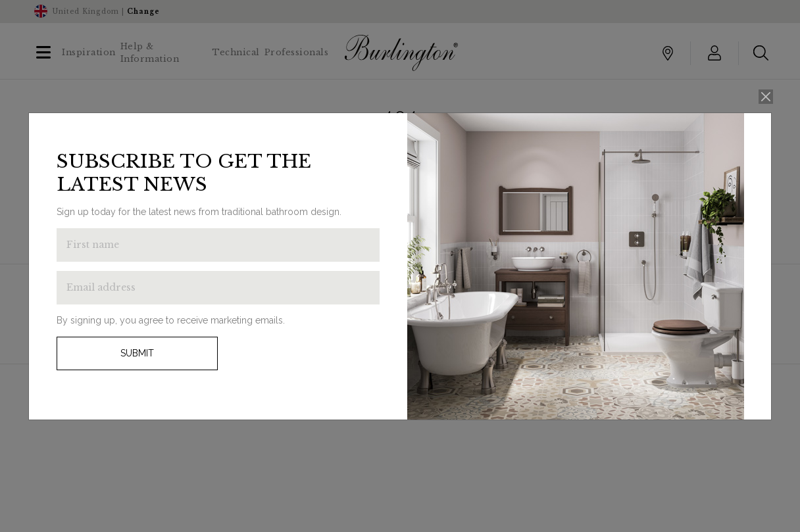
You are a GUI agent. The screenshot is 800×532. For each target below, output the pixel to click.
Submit (137, 353)
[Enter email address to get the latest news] (218, 288)
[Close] (766, 97)
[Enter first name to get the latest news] (218, 245)
